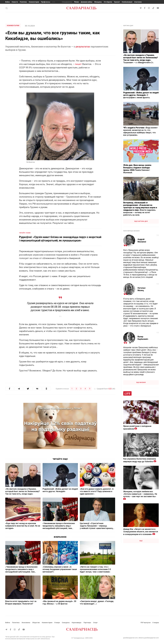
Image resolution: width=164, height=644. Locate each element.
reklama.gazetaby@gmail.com (149, 638)
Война (8, 2)
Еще (141, 541)
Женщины (98, 2)
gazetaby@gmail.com (130, 638)
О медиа (156, 623)
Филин (77, 2)
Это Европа (108, 2)
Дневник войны (87, 2)
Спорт (95, 623)
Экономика (26, 623)
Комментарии (34, 2)
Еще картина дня (141, 221)
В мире (57, 623)
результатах (83, 47)
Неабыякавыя (127, 2)
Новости (15, 2)
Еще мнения (141, 382)
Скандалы (66, 623)
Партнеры (87, 623)
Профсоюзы (46, 2)
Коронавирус (77, 623)
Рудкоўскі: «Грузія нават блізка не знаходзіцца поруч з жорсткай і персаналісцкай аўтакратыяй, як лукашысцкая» (60, 239)
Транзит (117, 2)
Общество (36, 623)
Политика (23, 2)
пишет (78, 64)
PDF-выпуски (146, 623)
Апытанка (138, 2)
